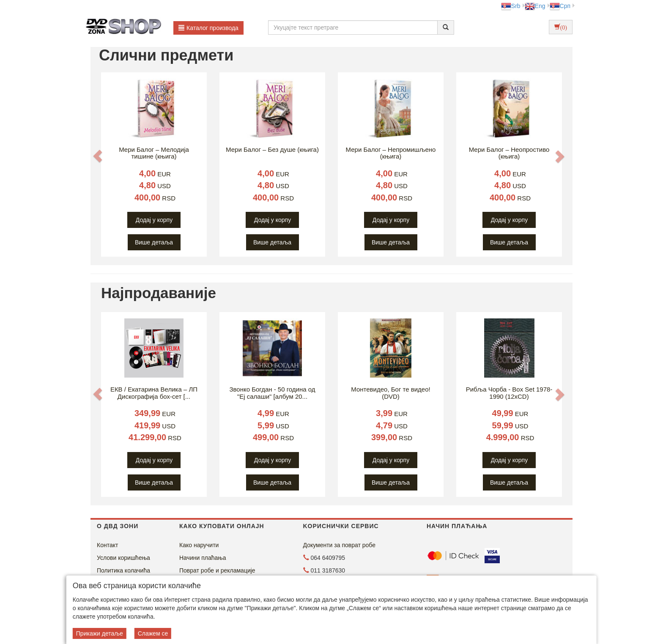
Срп (560, 6)
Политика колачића (123, 570)
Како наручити (199, 545)
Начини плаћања (203, 558)
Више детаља (154, 242)
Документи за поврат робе (340, 545)
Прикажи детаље (100, 633)
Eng (535, 6)
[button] (98, 156)
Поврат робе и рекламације (217, 570)
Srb (511, 6)
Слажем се (153, 633)
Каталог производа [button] (208, 28)
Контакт (107, 545)
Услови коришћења (123, 558)
